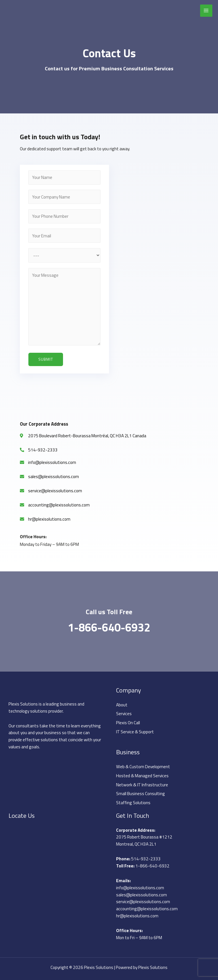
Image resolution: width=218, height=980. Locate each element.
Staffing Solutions (133, 802)
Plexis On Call (128, 723)
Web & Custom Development (143, 766)
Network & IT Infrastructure (142, 785)
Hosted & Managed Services (142, 776)
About (122, 705)
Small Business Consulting (141, 793)
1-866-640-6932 (109, 627)
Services (124, 713)
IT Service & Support (135, 732)
